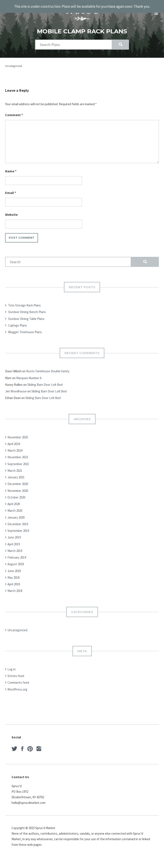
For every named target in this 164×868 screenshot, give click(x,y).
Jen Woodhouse (16, 387)
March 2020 (15, 506)
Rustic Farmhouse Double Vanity (48, 367)
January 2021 (16, 473)
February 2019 (17, 553)
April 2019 (14, 540)
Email (11, 188)
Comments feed (18, 678)
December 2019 (18, 520)
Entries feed (16, 671)
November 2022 (18, 453)
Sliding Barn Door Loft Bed (45, 380)
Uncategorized (14, 61)
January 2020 (16, 513)
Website (11, 210)
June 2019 (14, 533)
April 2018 (14, 580)
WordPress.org (17, 685)
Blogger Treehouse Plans (25, 328)
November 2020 (18, 486)
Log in (12, 665)
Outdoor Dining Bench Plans (27, 307)
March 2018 (15, 586)
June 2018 (14, 566)
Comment (14, 110)
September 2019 (18, 526)
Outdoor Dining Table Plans (26, 314)
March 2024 (15, 446)
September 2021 (18, 459)
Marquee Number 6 (29, 373)
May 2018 (13, 573)
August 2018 (16, 560)
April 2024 (14, 439)
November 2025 (18, 433)
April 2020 (14, 499)
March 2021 (15, 466)
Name (11, 167)
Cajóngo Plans (18, 321)
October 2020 (16, 493)
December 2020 (18, 479)
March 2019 (15, 546)
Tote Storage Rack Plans (24, 301)
